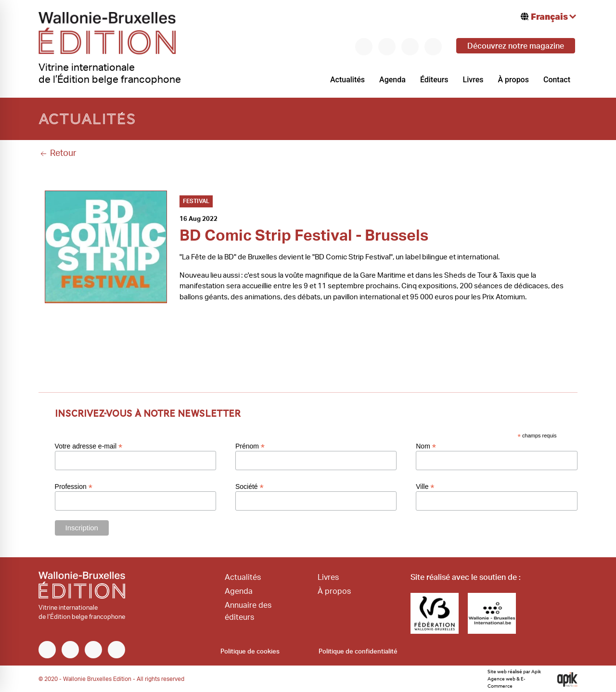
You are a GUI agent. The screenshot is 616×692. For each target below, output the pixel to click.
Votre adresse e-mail (89, 446)
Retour (58, 154)
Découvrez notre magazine (516, 46)
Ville (425, 487)
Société (250, 487)
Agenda (392, 80)
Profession (74, 487)
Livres (473, 80)
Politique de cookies (250, 652)
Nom (426, 446)
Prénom (250, 446)
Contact (557, 80)
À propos (513, 80)
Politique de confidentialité (358, 652)
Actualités (347, 80)
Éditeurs (434, 80)
